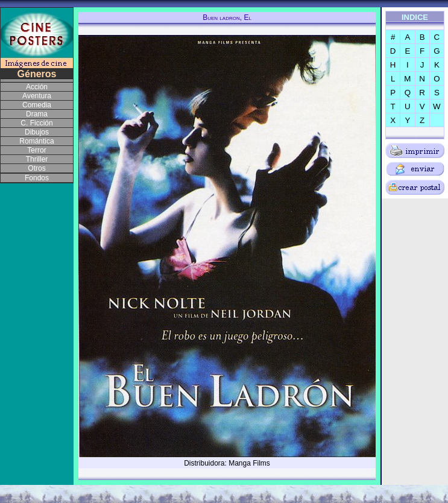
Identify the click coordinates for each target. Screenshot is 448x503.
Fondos (37, 178)
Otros (36, 168)
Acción (37, 87)
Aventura (37, 96)
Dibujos (37, 132)
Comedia (37, 105)
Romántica (36, 141)
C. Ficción (36, 123)
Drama (37, 114)
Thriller (37, 159)
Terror (36, 150)
